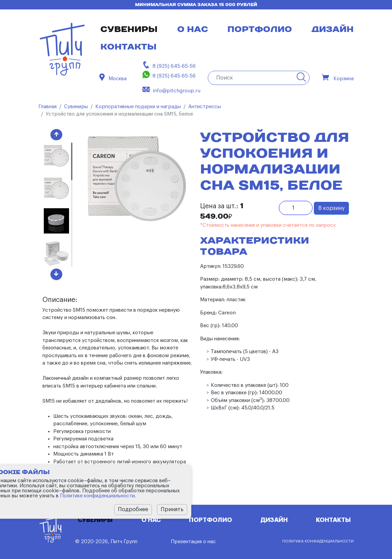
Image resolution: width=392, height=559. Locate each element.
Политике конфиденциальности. (98, 496)
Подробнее (133, 509)
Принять (172, 509)
